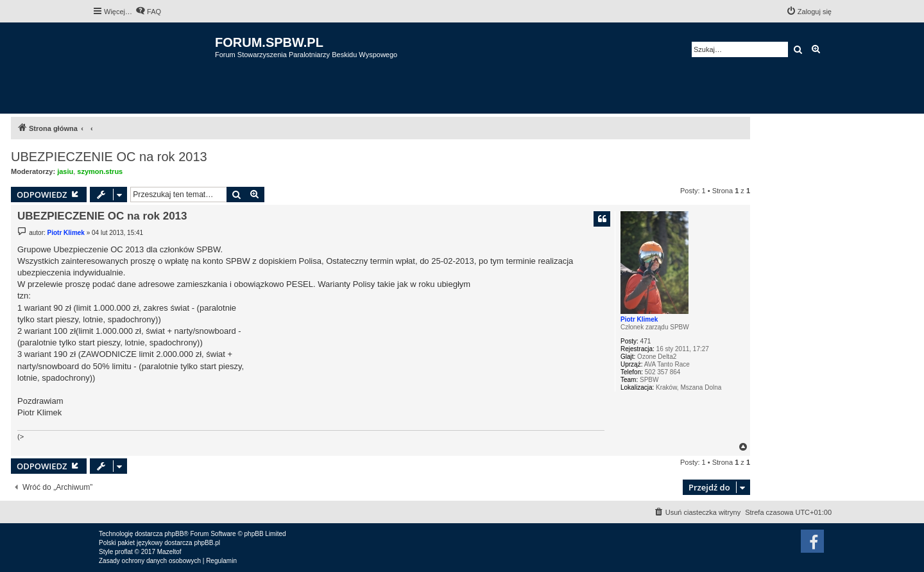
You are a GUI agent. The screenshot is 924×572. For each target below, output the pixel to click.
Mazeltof (169, 552)
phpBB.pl (207, 543)
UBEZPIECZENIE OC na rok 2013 (109, 157)
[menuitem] (148, 12)
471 (646, 341)
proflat (124, 552)
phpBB (174, 534)
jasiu (65, 171)
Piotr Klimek (639, 319)
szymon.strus (100, 171)
